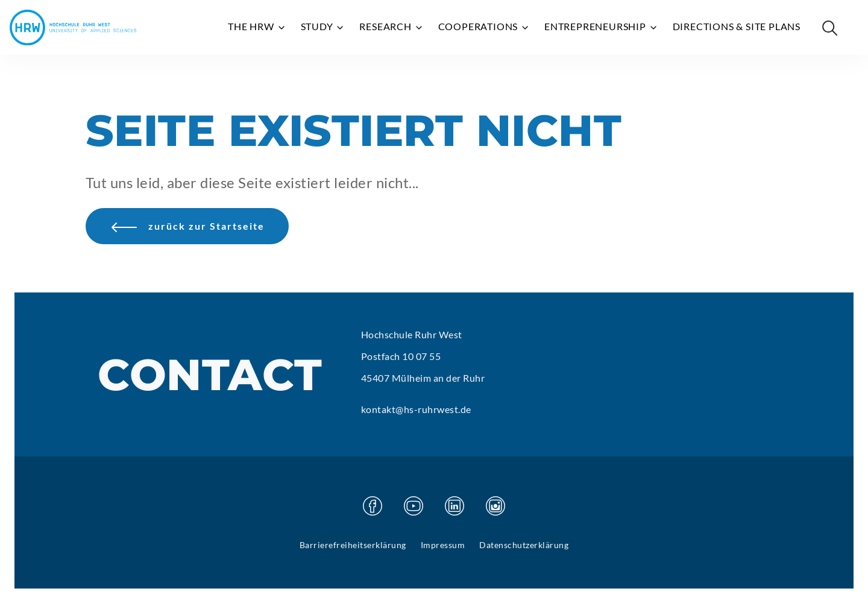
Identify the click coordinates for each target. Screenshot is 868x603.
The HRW (257, 27)
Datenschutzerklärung (524, 545)
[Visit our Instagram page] (495, 506)
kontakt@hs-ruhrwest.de (416, 409)
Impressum (443, 545)
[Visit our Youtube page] (414, 506)
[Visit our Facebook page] (373, 506)
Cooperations (484, 27)
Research (391, 27)
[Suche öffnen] (829, 28)
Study (323, 27)
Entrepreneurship (601, 27)
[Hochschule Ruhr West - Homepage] (73, 27)
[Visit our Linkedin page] (454, 506)
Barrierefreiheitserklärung (353, 545)
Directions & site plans (737, 26)
